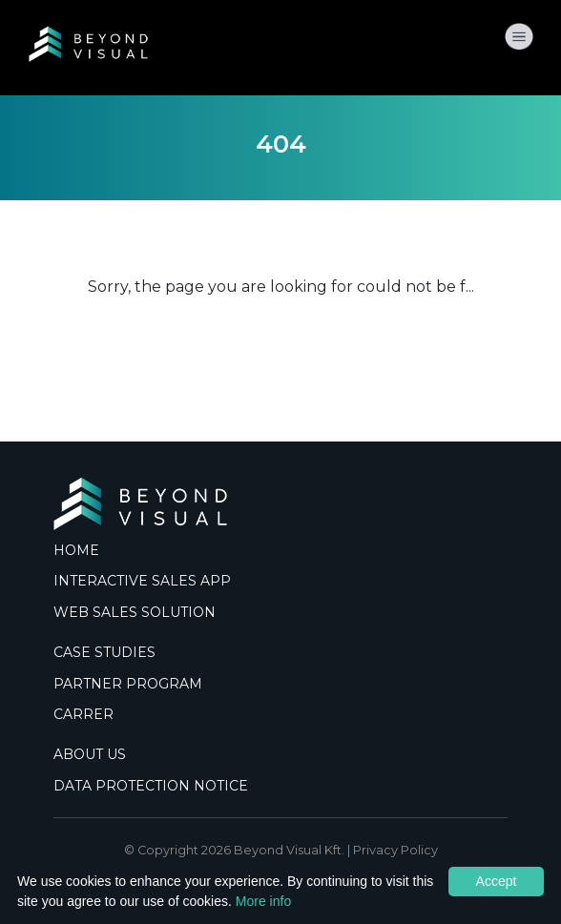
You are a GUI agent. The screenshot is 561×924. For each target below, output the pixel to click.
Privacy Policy (395, 850)
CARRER (83, 714)
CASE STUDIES (104, 652)
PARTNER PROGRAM (128, 684)
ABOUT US (90, 754)
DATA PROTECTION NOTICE (151, 786)
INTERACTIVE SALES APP (142, 581)
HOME (76, 550)
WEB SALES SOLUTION (135, 612)
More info (263, 901)
